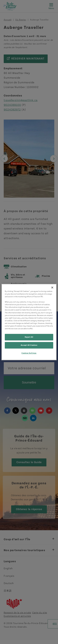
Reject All (29, 337)
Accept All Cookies (29, 345)
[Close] (52, 288)
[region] (29, 322)
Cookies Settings (29, 353)
